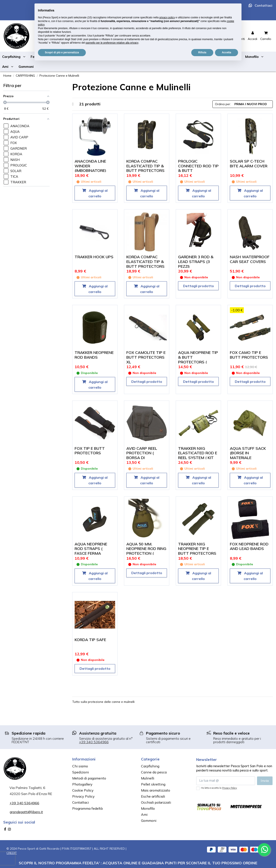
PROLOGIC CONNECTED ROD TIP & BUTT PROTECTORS (198, 168)
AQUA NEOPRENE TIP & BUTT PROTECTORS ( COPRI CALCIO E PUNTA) (198, 362)
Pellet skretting (153, 784)
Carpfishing (150, 766)
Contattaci (263, 5)
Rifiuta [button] (202, 52)
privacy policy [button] (167, 17)
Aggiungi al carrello (98, 193)
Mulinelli (148, 778)
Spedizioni (81, 772)
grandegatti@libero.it (26, 812)
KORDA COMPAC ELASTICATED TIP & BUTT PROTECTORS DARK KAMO (145, 168)
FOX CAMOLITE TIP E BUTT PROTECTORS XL (146, 357)
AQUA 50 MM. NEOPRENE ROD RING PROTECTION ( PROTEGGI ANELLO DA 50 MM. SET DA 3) (147, 553)
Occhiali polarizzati (156, 802)
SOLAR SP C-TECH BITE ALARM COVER (249, 164)
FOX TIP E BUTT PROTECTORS (90, 451)
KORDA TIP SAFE (90, 640)
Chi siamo (80, 766)
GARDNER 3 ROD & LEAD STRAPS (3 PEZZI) (196, 261)
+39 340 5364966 (94, 742)
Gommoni (149, 820)
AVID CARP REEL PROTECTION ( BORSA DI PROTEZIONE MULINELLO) (142, 458)
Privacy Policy (83, 796)
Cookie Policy (83, 790)
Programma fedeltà (87, 808)
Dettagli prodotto (198, 286)
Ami (144, 814)
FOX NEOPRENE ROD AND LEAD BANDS (249, 546)
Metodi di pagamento (89, 778)
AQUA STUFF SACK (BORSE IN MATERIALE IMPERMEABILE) (248, 455)
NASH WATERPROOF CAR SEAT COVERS (250, 259)
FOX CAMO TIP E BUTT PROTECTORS (249, 355)
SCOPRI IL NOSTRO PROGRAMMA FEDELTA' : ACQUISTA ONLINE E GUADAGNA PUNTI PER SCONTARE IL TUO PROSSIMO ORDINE (138, 863)
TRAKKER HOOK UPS (94, 257)
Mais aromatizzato (156, 790)
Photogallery (82, 784)
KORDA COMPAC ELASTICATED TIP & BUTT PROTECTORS (145, 261)
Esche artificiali (153, 796)
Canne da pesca (154, 772)
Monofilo (148, 808)
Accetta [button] (227, 52)
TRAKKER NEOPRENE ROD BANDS (94, 355)
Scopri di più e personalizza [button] (62, 52)
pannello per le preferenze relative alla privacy (112, 43)
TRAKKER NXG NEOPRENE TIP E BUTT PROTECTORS (197, 549)
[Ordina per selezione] (243, 104)
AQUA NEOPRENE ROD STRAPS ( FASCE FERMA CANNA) (91, 551)
